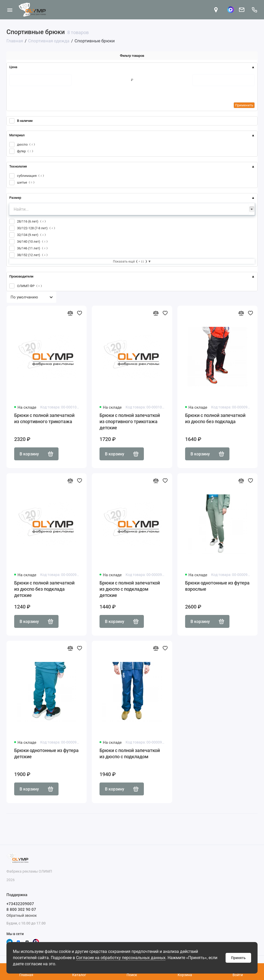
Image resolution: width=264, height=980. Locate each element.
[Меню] (10, 10)
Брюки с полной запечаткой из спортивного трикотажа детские (130, 421)
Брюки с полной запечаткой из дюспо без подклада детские (44, 589)
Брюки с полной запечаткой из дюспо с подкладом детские (130, 589)
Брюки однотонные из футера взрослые (217, 586)
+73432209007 (20, 904)
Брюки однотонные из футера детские (46, 753)
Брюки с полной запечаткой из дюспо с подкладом (130, 753)
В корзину (36, 454)
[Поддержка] (254, 10)
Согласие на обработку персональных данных (121, 958)
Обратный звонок (22, 915)
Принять (238, 958)
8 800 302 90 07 (21, 910)
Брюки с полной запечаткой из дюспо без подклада (215, 418)
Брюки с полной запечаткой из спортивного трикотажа (44, 418)
